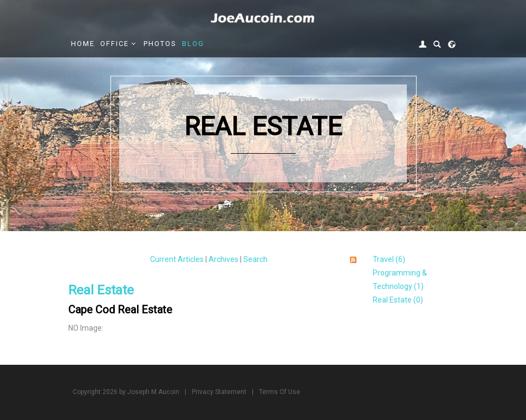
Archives (223, 259)
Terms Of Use (280, 392)
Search (255, 259)
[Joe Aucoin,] (263, 18)
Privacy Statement (219, 392)
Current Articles (177, 259)
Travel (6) (389, 259)
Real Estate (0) (398, 300)
